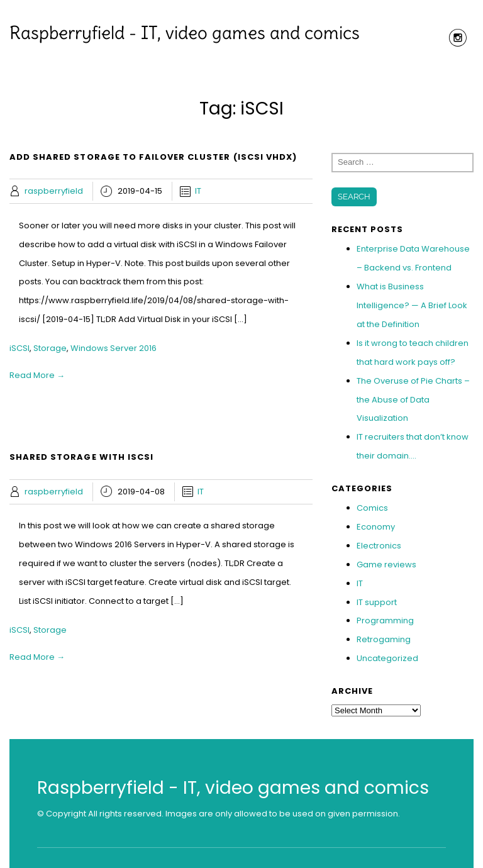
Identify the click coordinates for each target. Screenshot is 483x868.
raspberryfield (54, 191)
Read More (37, 375)
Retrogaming (384, 639)
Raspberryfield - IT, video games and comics (185, 33)
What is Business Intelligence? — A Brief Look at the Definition (412, 305)
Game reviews (386, 565)
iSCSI (19, 348)
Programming (385, 620)
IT (198, 191)
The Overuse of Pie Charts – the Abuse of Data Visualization (413, 400)
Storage (50, 348)
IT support (377, 602)
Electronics (379, 546)
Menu (241, 70)
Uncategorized (387, 658)
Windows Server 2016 (114, 348)
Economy (376, 527)
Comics (372, 508)
